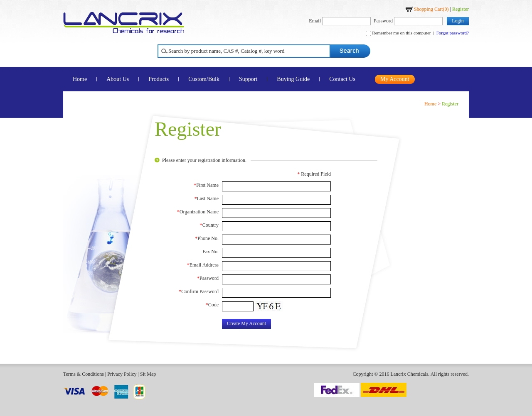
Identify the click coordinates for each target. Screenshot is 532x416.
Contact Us (342, 79)
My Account (395, 79)
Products (159, 79)
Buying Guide (293, 79)
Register (461, 9)
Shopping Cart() (431, 9)
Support (248, 79)
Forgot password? (453, 33)
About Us (118, 79)
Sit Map (148, 374)
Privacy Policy (122, 374)
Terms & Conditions (84, 374)
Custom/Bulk (204, 79)
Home (80, 79)
